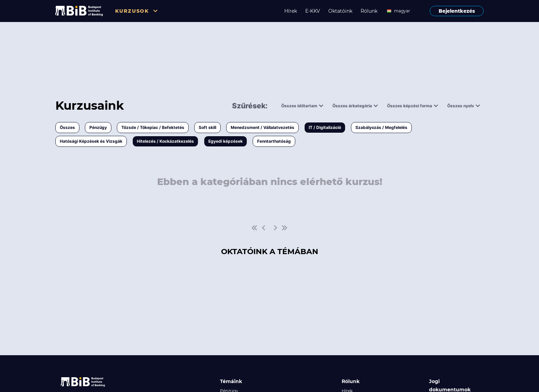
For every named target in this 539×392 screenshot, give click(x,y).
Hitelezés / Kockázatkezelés (165, 141)
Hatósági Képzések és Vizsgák (91, 141)
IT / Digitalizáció (325, 127)
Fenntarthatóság (274, 141)
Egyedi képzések (225, 141)
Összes (67, 127)
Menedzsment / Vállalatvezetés (262, 127)
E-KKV (313, 11)
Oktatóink (340, 11)
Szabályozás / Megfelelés (381, 127)
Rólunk (369, 11)
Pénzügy (98, 127)
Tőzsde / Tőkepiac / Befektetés (153, 127)
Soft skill (207, 127)
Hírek (291, 11)
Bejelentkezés (457, 11)
